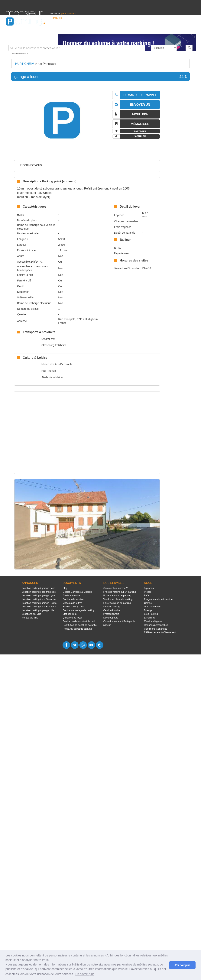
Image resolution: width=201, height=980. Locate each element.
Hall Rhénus (49, 371)
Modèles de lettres (72, 603)
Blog (65, 588)
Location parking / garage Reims (39, 603)
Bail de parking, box (73, 607)
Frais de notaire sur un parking (120, 592)
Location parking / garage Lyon (38, 595)
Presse (148, 592)
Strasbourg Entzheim (54, 345)
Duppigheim (49, 339)
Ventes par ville (30, 618)
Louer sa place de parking (117, 603)
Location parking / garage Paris (38, 588)
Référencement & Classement (160, 632)
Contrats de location (73, 599)
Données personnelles (156, 625)
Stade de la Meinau (53, 377)
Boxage (148, 610)
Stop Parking (151, 614)
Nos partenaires (153, 607)
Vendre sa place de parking (118, 599)
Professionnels (133, 29)
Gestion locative (112, 610)
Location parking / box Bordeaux (39, 607)
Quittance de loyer (72, 618)
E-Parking (149, 618)
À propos (149, 588)
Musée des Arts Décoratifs (57, 364)
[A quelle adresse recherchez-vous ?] (77, 48)
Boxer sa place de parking (117, 595)
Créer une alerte (19, 54)
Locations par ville (31, 614)
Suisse (192, 29)
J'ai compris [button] (182, 965)
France (171, 29)
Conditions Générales (156, 629)
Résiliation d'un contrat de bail (79, 621)
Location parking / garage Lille (38, 610)
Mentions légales (153, 621)
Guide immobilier (72, 595)
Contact (148, 603)
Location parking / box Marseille (39, 592)
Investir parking (111, 607)
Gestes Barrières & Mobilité (77, 592)
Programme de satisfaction (158, 599)
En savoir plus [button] (85, 974)
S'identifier (149, 29)
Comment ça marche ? (115, 588)
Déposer (161, 29)
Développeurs (111, 618)
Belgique (181, 29)
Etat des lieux (70, 614)
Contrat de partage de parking (78, 610)
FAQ (147, 595)
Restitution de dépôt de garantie (80, 625)
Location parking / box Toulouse (39, 599)
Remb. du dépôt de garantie (77, 629)
